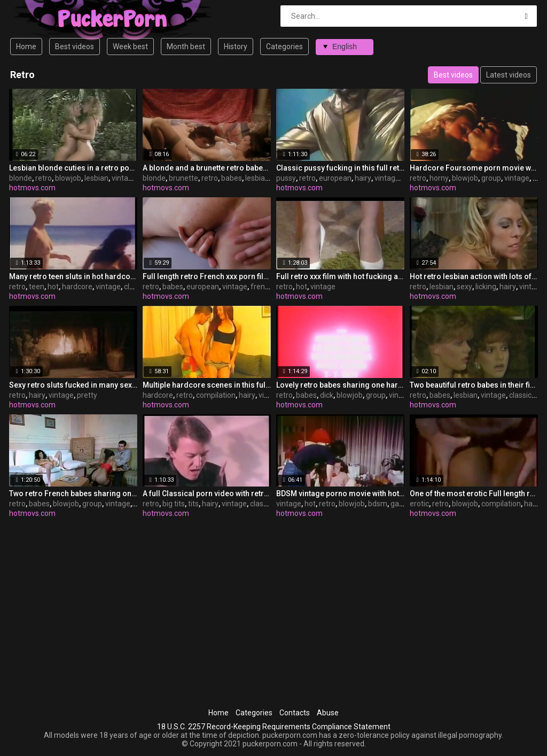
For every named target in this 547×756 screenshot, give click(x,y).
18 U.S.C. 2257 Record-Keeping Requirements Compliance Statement (274, 727)
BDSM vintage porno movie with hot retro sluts (340, 493)
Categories (284, 47)
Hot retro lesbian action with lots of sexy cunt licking (474, 276)
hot (53, 287)
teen (37, 287)
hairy (363, 178)
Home (26, 47)
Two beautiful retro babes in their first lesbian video (474, 385)
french (262, 287)
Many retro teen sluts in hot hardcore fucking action (73, 276)
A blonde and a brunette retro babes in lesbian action (207, 168)
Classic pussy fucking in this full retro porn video (340, 168)
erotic (419, 504)
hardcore (77, 287)
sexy (464, 287)
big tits (174, 504)
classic (135, 287)
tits (193, 504)
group (491, 178)
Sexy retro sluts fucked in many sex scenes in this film (73, 385)
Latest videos (509, 75)
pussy (286, 178)
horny (439, 178)
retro (44, 178)
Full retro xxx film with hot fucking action (340, 276)
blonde (21, 178)
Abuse (328, 713)
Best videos (75, 47)
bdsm (378, 504)
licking (486, 287)
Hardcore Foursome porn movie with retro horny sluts (474, 168)
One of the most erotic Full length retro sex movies (474, 493)
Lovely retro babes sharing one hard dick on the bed (340, 385)
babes (232, 178)
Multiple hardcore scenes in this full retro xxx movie (207, 385)
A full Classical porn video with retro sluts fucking (207, 493)
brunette (183, 178)
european (335, 178)
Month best (186, 47)
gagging (404, 504)
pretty (87, 395)
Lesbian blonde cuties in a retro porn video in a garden (73, 168)
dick (327, 395)
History (236, 47)
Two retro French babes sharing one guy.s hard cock (73, 493)
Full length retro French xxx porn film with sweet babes (207, 276)
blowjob (68, 178)
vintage (124, 178)
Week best (130, 47)
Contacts (295, 713)
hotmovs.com (32, 188)
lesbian (96, 178)
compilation (216, 395)
